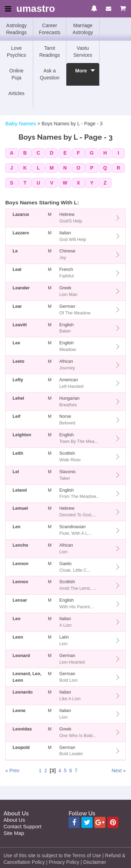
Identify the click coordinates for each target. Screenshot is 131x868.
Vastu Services (83, 52)
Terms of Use (87, 855)
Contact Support (22, 826)
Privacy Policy (64, 862)
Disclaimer (94, 862)
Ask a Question (50, 74)
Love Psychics (16, 52)
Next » (119, 771)
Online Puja (16, 74)
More (81, 74)
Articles (16, 93)
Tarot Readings (49, 52)
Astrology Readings (16, 29)
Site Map (14, 833)
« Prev (12, 771)
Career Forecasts (49, 29)
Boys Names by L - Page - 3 (72, 124)
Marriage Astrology (83, 29)
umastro (36, 9)
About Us (14, 820)
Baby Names (21, 123)
